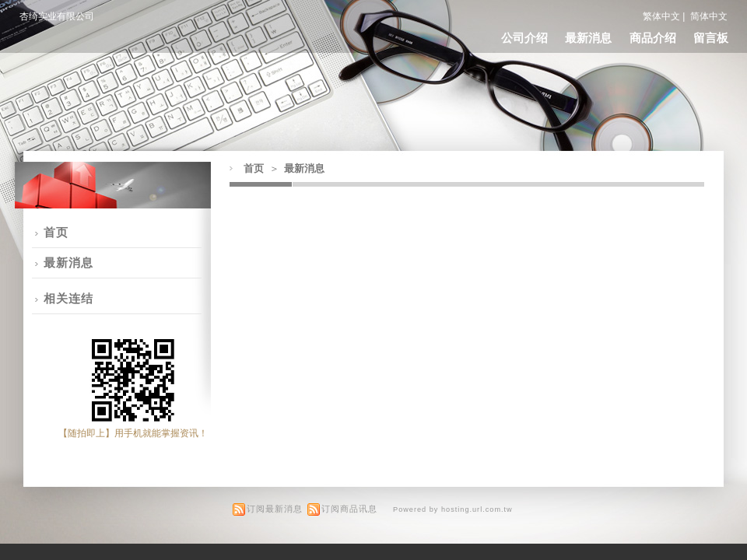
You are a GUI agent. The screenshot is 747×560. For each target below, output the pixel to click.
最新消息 (588, 38)
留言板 (711, 38)
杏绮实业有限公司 (57, 16)
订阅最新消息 (275, 509)
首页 (254, 168)
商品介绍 (653, 38)
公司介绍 (524, 38)
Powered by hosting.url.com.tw (453, 509)
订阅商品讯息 (349, 509)
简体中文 (709, 16)
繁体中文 (661, 16)
